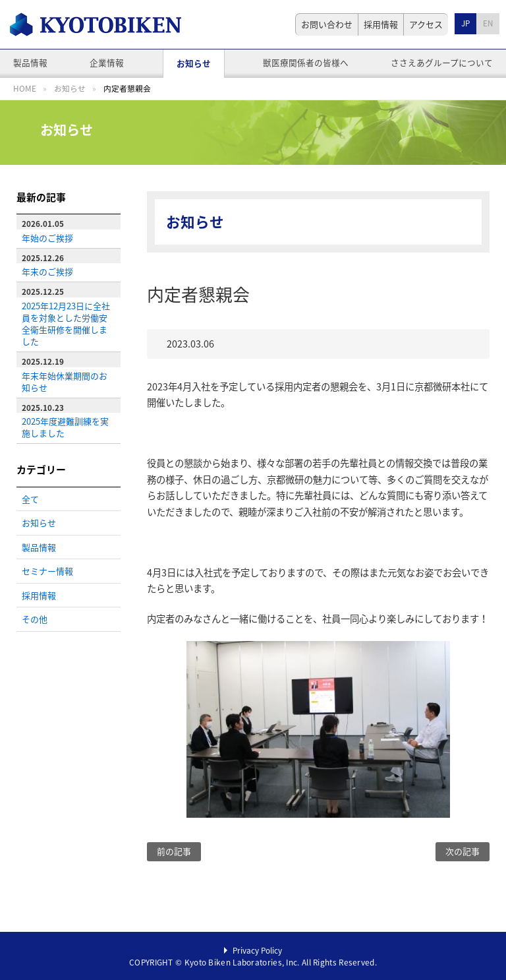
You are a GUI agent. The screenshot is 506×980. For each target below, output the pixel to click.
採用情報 (381, 24)
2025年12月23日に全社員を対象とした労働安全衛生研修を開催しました (66, 323)
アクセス (426, 24)
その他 (35, 619)
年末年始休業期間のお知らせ (65, 382)
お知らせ (194, 63)
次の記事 (463, 851)
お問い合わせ (327, 24)
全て (30, 499)
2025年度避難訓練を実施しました (65, 427)
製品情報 (30, 62)
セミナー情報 (47, 571)
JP (465, 23)
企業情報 (107, 62)
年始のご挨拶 (47, 238)
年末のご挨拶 (47, 271)
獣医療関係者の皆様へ (306, 62)
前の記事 (174, 851)
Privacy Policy (257, 950)
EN (488, 23)
